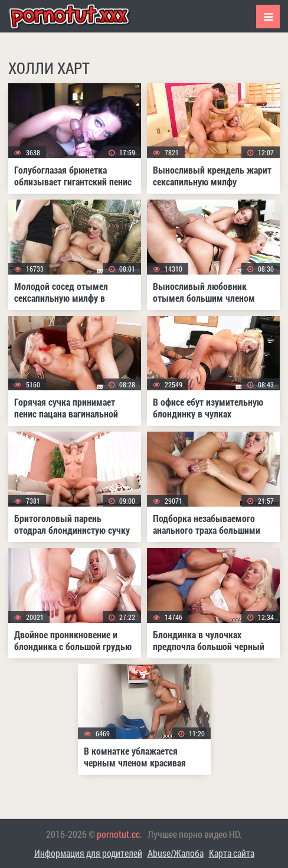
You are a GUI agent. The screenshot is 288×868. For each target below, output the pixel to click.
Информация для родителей (88, 853)
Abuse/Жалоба (176, 853)
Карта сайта (232, 853)
